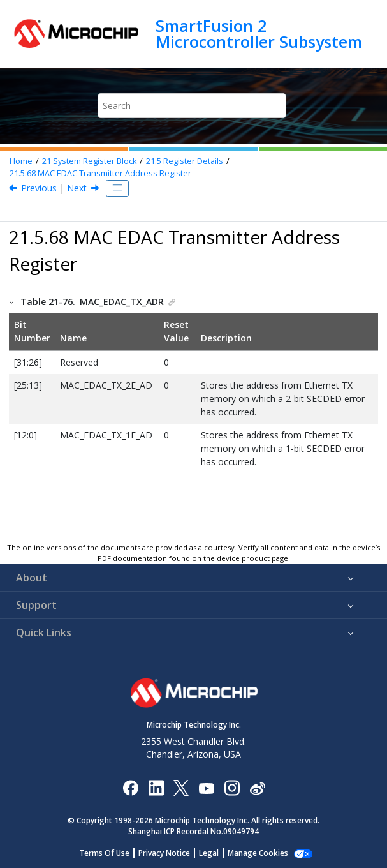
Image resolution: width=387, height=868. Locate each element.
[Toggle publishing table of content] (117, 188)
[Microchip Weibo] (257, 787)
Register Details (185, 161)
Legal (209, 853)
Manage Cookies (258, 853)
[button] (12, 302)
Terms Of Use (104, 853)
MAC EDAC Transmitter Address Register (100, 173)
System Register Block (89, 161)
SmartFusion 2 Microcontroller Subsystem (259, 34)
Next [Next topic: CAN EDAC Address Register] (77, 188)
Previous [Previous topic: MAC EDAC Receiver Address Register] (39, 188)
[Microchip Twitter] (181, 787)
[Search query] (192, 106)
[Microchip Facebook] (130, 787)
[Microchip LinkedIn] (156, 787)
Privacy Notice (164, 853)
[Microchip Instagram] (232, 787)
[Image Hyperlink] (206, 787)
